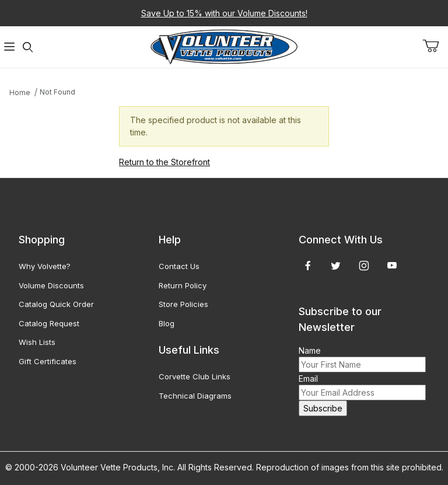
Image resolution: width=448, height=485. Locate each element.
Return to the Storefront (164, 162)
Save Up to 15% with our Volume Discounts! (224, 13)
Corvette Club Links (195, 376)
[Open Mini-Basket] (435, 46)
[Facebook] (308, 266)
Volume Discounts (51, 285)
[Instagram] (364, 266)
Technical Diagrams (195, 396)
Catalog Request (49, 323)
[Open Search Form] (28, 47)
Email (308, 378)
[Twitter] (336, 266)
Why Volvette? (45, 266)
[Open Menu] (9, 47)
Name (310, 350)
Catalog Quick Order (56, 304)
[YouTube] (392, 266)
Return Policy (183, 285)
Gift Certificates (48, 361)
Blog (167, 323)
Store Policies (183, 304)
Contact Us (179, 266)
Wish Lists (37, 342)
